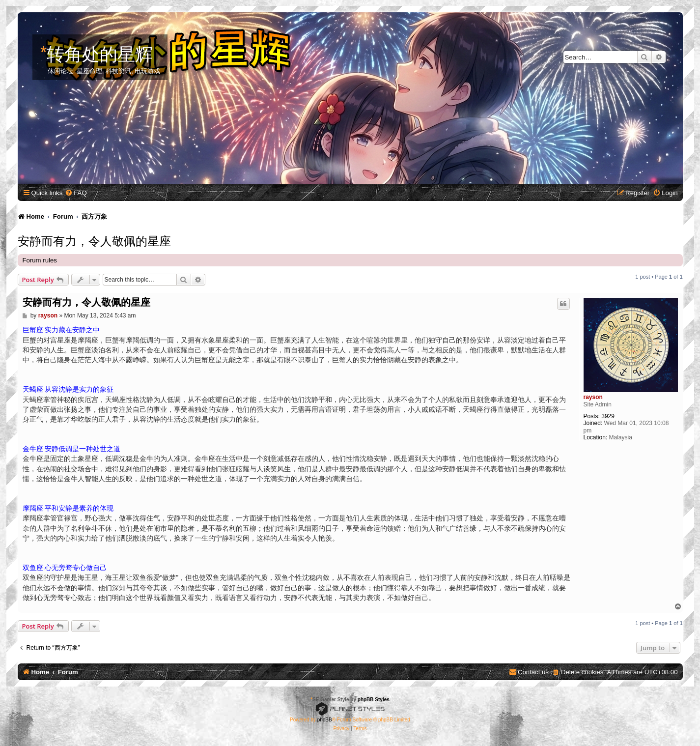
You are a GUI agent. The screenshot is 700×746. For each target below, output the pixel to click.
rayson (593, 397)
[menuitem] (76, 193)
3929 (608, 416)
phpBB (325, 720)
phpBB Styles (374, 700)
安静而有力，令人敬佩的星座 (94, 240)
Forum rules (40, 260)
